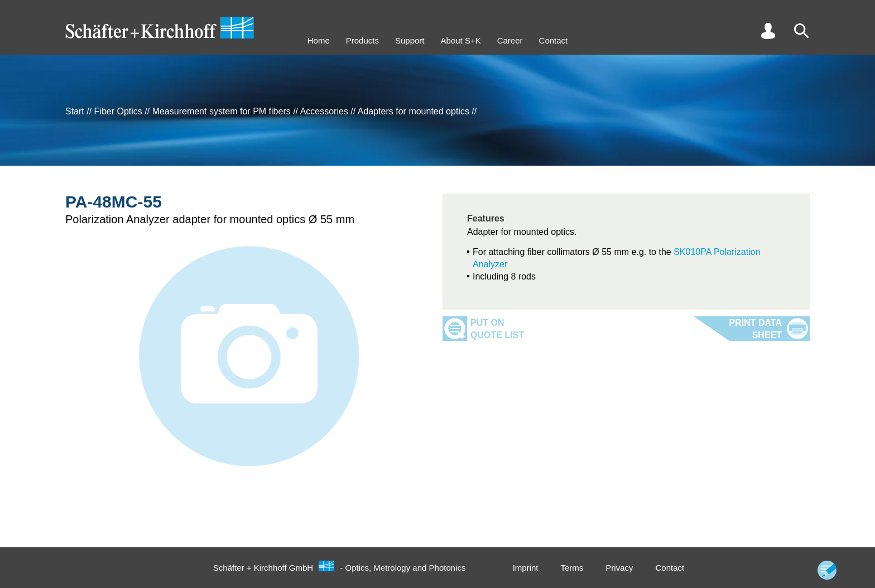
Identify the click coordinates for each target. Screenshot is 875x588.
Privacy (619, 568)
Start (75, 111)
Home (319, 40)
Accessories (324, 111)
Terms (572, 568)
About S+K (461, 40)
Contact (554, 40)
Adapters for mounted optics (414, 111)
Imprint (526, 568)
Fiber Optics (118, 111)
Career (510, 40)
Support (410, 40)
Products (362, 40)
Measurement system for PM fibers (222, 111)
